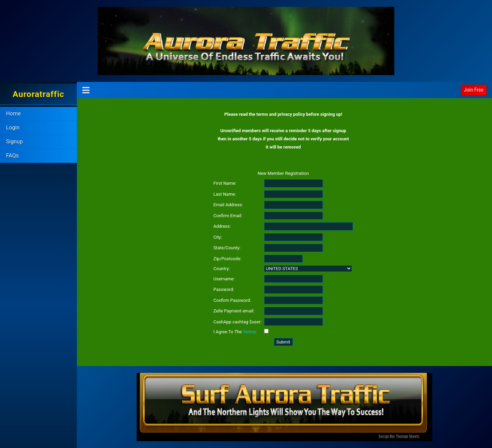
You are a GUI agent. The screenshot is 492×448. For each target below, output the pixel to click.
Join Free (474, 90)
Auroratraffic (38, 94)
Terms (249, 332)
